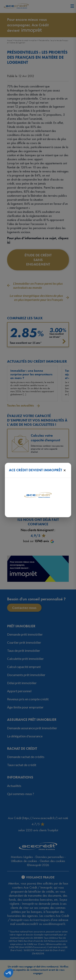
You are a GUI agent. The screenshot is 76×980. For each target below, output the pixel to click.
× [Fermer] (65, 470)
